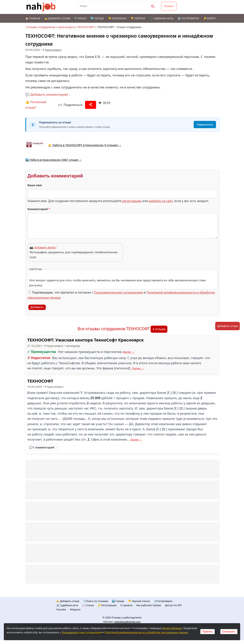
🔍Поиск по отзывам (96, 601)
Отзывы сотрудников (41, 27)
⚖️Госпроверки (163, 601)
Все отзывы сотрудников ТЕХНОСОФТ (114, 329)
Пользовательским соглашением (118, 292)
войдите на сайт (161, 201)
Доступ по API (173, 605)
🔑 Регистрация (107, 605)
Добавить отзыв (228, 326)
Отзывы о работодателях (127, 617)
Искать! (169, 6)
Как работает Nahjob (149, 605)
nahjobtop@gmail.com (127, 622)
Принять (207, 632)
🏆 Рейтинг (138, 18)
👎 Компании (117, 18)
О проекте (126, 605)
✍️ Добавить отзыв (57, 18)
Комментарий (39, 209)
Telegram (75, 609)
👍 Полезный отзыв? (36, 105)
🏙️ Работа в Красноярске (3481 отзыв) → (53, 160)
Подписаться (205, 125)
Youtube (61, 609)
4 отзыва (159, 329)
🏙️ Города (97, 18)
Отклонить (229, 632)
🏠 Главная (33, 18)
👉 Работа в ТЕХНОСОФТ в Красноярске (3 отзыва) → (85, 145)
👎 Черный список (139, 601)
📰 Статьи (88, 605)
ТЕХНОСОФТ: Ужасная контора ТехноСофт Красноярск (85, 340)
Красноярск (66, 27)
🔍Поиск (80, 18)
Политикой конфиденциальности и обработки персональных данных (146, 632)
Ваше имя (35, 185)
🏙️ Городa (118, 601)
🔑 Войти (210, 18)
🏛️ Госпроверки (188, 18)
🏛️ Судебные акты (67, 605)
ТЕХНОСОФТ (86, 27)
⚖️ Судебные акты (162, 18)
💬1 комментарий (42, 447)
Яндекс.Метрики (172, 628)
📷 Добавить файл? (43, 247)
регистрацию (132, 201)
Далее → (128, 352)
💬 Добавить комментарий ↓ (48, 94)
